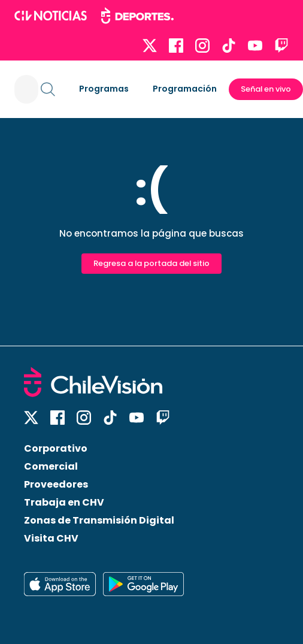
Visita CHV (51, 538)
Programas (104, 89)
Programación (185, 89)
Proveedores (56, 484)
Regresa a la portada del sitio (151, 263)
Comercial (51, 466)
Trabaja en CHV (64, 502)
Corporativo (56, 448)
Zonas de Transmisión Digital (99, 520)
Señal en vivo (266, 89)
